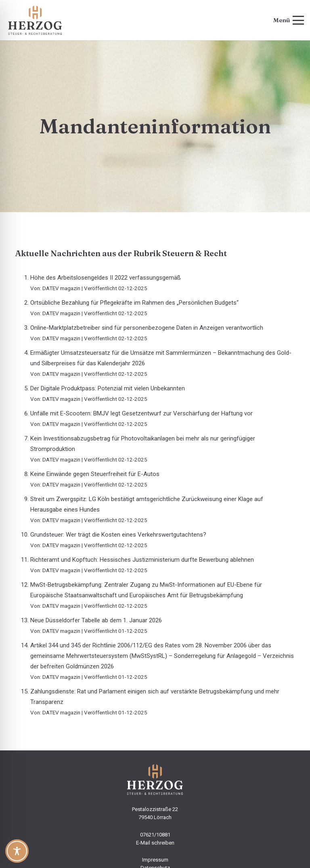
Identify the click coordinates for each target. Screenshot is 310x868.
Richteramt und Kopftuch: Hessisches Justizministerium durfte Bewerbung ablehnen (142, 560)
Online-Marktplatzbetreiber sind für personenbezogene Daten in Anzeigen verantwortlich (147, 328)
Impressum (155, 860)
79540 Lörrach (155, 817)
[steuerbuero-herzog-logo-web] (35, 20)
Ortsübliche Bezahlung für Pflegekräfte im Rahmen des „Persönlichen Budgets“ (134, 303)
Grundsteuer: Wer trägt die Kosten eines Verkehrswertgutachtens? (118, 535)
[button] (289, 20)
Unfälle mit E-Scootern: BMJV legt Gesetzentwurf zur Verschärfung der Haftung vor (141, 413)
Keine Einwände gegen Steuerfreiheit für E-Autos (95, 474)
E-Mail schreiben (155, 843)
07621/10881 (155, 835)
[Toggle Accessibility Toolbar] (17, 851)
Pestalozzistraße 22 (155, 809)
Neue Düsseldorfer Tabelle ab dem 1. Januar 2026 (96, 620)
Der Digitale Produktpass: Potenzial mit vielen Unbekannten (108, 388)
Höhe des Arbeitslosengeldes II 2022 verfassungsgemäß (106, 278)
